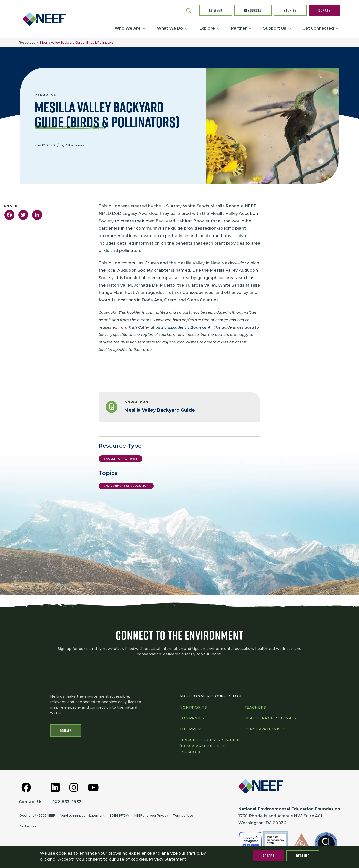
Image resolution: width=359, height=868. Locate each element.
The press (191, 729)
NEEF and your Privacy (151, 815)
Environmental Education (126, 486)
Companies (192, 718)
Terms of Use (183, 815)
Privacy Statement (168, 859)
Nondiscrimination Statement (82, 815)
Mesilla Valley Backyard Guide (160, 410)
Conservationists (265, 729)
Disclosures (27, 826)
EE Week (216, 10)
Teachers (255, 707)
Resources (253, 10)
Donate (324, 10)
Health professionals (270, 718)
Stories (290, 10)
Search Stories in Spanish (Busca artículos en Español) (210, 746)
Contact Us (31, 802)
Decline (303, 856)
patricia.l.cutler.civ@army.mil (183, 327)
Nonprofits (193, 707)
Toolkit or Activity (121, 459)
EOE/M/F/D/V (119, 815)
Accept (269, 856)
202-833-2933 (67, 802)
